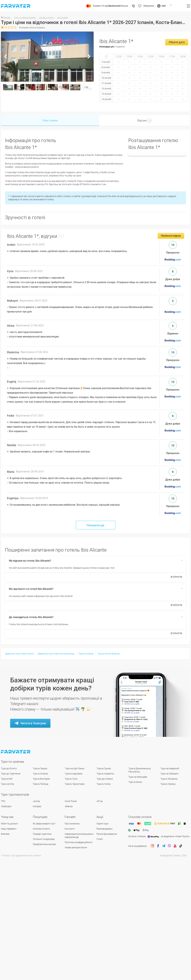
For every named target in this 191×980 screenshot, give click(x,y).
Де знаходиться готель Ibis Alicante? (31, 617)
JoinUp (36, 801)
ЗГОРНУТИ (176, 577)
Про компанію (72, 824)
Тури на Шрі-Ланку (75, 768)
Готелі (100, 839)
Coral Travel (71, 801)
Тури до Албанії (105, 779)
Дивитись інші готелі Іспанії (19, 654)
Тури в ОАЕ (7, 779)
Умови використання (76, 847)
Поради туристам (42, 834)
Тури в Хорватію (105, 774)
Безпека (5, 834)
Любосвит (6, 806)
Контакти (70, 829)
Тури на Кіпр (8, 784)
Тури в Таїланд (40, 784)
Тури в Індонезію (74, 774)
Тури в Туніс (71, 779)
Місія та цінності (10, 824)
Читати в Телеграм (33, 723)
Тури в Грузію (104, 768)
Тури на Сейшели (169, 774)
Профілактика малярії (44, 844)
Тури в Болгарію (41, 779)
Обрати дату (177, 42)
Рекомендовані (104, 829)
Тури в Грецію (40, 768)
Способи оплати (41, 829)
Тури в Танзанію (169, 779)
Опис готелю (50, 121)
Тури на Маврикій (170, 768)
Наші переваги (9, 829)
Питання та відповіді (44, 839)
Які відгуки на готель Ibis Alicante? (30, 561)
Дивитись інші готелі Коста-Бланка (56, 654)
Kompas (37, 806)
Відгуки (145, 120)
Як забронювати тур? (44, 824)
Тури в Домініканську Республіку (140, 770)
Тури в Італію (104, 784)
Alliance (69, 806)
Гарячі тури (102, 824)
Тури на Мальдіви (138, 777)
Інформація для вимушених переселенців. (79, 836)
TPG (3, 801)
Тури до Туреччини (11, 774)
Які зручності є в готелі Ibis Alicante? (31, 589)
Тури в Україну (168, 784)
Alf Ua (100, 801)
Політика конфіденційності (79, 842)
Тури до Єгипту (9, 768)
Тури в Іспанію (86, 654)
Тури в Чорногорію (75, 784)
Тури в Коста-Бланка (109, 654)
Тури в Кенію (135, 782)
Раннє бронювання (107, 834)
